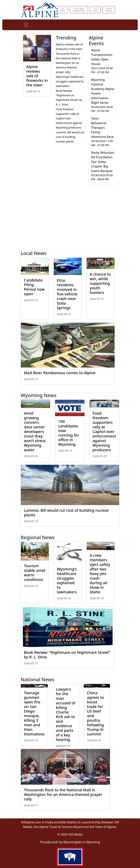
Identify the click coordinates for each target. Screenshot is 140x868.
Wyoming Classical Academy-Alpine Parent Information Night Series (103, 91)
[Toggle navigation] (26, 25)
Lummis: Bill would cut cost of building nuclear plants (70, 137)
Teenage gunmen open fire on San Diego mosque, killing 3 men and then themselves (34, 713)
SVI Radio (95, 10)
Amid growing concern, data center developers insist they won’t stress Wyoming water (35, 432)
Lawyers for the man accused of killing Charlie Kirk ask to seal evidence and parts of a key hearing (66, 714)
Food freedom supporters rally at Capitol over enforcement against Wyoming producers (69, 118)
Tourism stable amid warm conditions (35, 573)
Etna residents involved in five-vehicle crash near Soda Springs (67, 294)
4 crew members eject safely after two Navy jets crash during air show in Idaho (100, 574)
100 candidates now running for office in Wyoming (69, 433)
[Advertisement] (70, 219)
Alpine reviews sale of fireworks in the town (37, 76)
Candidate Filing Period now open (34, 287)
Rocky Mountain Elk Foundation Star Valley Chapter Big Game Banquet (103, 162)
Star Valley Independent (79, 10)
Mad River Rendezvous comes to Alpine (60, 373)
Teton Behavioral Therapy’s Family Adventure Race (102, 128)
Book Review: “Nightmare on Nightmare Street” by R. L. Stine (67, 655)
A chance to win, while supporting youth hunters (100, 283)
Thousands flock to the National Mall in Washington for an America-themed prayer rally (68, 63)
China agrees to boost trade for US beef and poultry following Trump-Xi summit (95, 713)
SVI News (63, 10)
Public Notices (109, 10)
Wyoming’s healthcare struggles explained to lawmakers (70, 81)
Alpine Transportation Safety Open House (102, 57)
